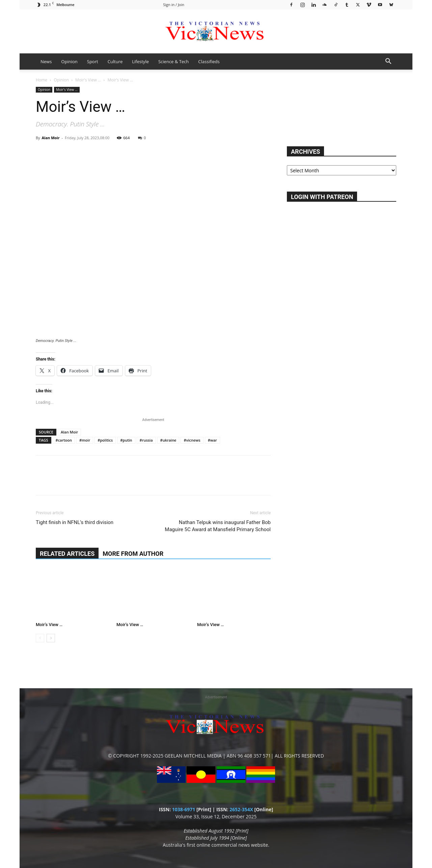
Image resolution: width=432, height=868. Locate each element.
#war (212, 440)
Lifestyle (140, 61)
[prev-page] (40, 638)
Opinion (69, 61)
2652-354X (241, 809)
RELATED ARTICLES (67, 554)
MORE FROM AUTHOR (133, 554)
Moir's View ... (88, 80)
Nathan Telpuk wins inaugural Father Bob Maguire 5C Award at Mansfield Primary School (218, 526)
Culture (115, 61)
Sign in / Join (174, 5)
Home (42, 80)
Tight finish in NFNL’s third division (75, 522)
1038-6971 (184, 809)
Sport (93, 61)
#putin (126, 440)
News (46, 61)
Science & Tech (173, 61)
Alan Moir (50, 138)
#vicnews (192, 440)
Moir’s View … (49, 625)
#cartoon (64, 440)
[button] (388, 62)
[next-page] (51, 638)
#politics (105, 440)
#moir (85, 440)
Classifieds (209, 61)
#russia (146, 440)
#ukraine (168, 440)
